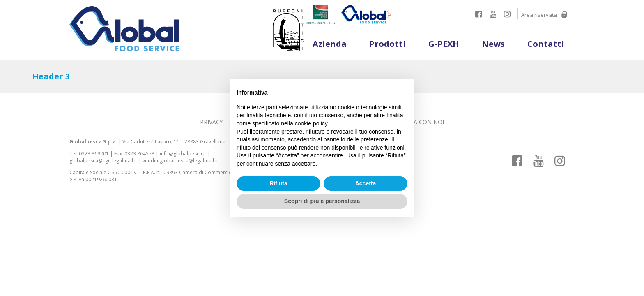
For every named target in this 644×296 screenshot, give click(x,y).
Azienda (330, 44)
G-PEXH (444, 44)
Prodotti (388, 44)
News (493, 44)
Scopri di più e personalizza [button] (322, 201)
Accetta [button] (366, 183)
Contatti (546, 44)
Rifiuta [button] (278, 183)
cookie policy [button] (311, 123)
